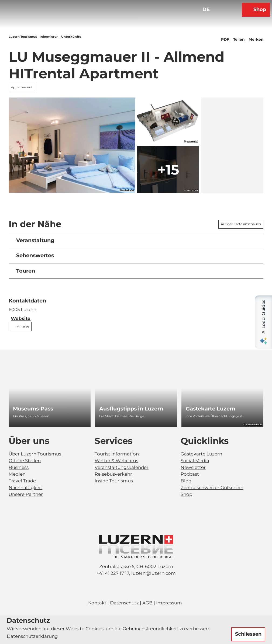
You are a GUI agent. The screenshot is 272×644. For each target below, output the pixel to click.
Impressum (169, 603)
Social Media (195, 461)
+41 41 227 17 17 (113, 573)
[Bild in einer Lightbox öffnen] (136, 547)
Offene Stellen (25, 461)
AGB (147, 603)
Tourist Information (117, 454)
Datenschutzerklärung (32, 636)
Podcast (190, 474)
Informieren (49, 37)
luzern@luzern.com (154, 573)
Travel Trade (22, 481)
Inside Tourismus (114, 481)
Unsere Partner (26, 494)
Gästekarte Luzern (201, 454)
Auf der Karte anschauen (241, 224)
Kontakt (97, 603)
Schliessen (248, 634)
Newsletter (193, 467)
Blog (186, 481)
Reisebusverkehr (113, 474)
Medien (17, 474)
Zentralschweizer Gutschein (212, 488)
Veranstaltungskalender (122, 467)
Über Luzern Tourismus (35, 454)
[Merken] (256, 37)
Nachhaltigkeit (25, 488)
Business (19, 467)
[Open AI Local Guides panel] (263, 322)
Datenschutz (124, 603)
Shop (186, 494)
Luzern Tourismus (23, 37)
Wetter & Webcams (116, 461)
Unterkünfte (71, 37)
